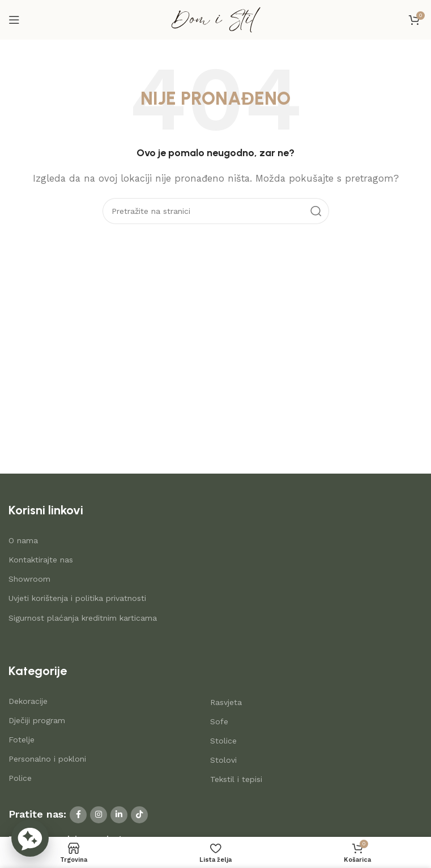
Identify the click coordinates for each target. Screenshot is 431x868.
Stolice (223, 741)
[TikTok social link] (139, 815)
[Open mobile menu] (14, 20)
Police (20, 778)
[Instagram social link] (99, 815)
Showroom (29, 579)
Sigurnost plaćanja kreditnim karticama (83, 618)
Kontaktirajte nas (41, 560)
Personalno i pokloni (47, 759)
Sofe (219, 721)
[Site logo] (216, 19)
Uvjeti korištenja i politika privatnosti (77, 598)
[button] (30, 838)
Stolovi (223, 760)
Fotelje (22, 740)
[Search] (216, 211)
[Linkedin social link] (119, 815)
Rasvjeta (226, 702)
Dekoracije (28, 701)
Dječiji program (37, 720)
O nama (23, 540)
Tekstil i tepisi (236, 779)
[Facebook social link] (78, 815)
